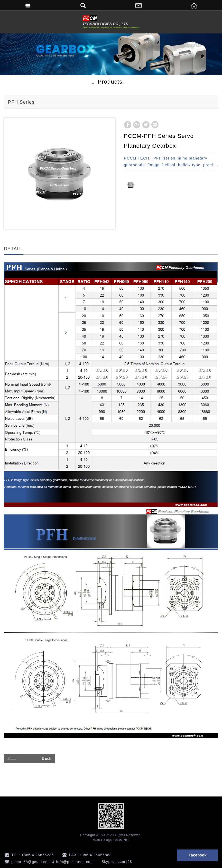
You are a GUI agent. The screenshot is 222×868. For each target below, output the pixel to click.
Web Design (103, 840)
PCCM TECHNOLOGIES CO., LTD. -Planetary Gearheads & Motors (111, 22)
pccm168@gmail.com (31, 862)
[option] (60, 174)
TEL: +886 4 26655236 (33, 855)
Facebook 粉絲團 (197, 855)
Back (29, 758)
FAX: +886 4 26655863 (90, 855)
